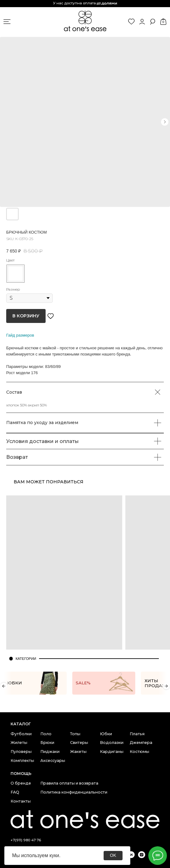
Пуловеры (21, 752)
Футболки (21, 734)
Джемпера (141, 743)
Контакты (21, 801)
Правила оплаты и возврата (69, 783)
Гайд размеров (20, 335)
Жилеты (19, 743)
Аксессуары (53, 761)
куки (54, 855)
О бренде (21, 783)
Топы (75, 734)
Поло (46, 734)
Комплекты (22, 761)
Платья (137, 734)
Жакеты (78, 752)
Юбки (106, 734)
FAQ (15, 792)
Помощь (21, 774)
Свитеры (79, 743)
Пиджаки (50, 752)
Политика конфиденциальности (74, 792)
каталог (21, 724)
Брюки (47, 743)
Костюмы (139, 752)
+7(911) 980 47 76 (26, 840)
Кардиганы (112, 752)
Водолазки (112, 743)
